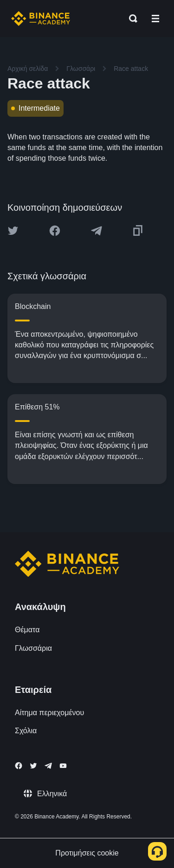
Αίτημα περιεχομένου (49, 713)
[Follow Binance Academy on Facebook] (19, 766)
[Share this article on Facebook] (55, 231)
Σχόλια (26, 731)
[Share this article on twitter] (13, 231)
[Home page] (41, 19)
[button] (155, 19)
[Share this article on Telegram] (97, 231)
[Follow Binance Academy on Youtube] (63, 766)
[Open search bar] (130, 19)
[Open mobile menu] (155, 19)
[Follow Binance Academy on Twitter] (33, 766)
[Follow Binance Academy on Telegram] (48, 766)
